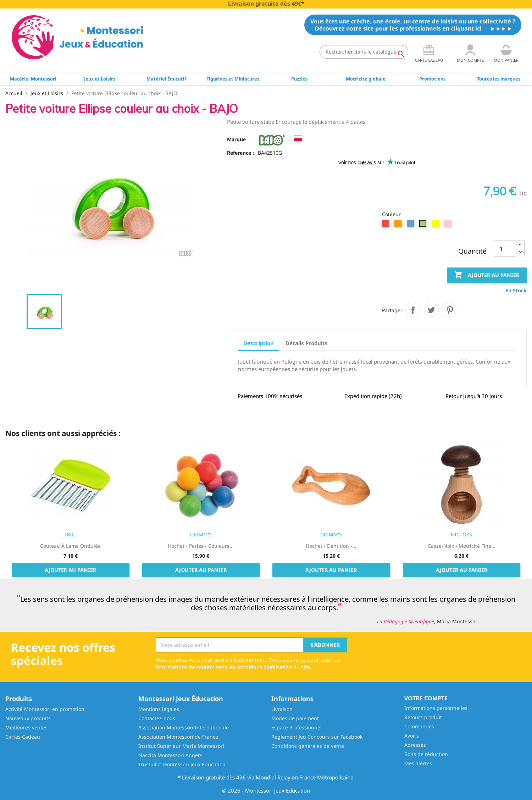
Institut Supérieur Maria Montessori (181, 746)
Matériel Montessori (33, 79)
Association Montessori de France (178, 737)
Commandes (419, 726)
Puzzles (299, 79)
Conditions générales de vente (308, 746)
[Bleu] (411, 225)
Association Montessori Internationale (184, 727)
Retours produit (423, 717)
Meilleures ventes (26, 727)
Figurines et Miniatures (233, 79)
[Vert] (424, 225)
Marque (236, 139)
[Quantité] (505, 249)
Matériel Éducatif (166, 79)
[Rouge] (386, 225)
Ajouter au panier (487, 275)
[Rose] (448, 225)
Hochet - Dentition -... (331, 546)
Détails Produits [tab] (307, 343)
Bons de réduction (426, 754)
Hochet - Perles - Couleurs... (201, 546)
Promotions (432, 79)
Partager (412, 310)
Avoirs (412, 736)
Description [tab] (259, 343)
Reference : (240, 153)
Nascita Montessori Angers (170, 755)
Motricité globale (366, 79)
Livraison (282, 709)
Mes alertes (418, 763)
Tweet (431, 310)
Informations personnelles (436, 708)
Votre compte (426, 698)
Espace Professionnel (297, 727)
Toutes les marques (499, 79)
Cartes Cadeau (23, 737)
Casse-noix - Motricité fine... (462, 546)
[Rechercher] (364, 52)
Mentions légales (159, 709)
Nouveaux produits (28, 718)
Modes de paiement (295, 718)
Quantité (472, 251)
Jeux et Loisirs (100, 79)
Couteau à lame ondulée (70, 546)
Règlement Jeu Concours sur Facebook (317, 737)
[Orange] (399, 225)
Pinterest (449, 310)
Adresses (415, 745)
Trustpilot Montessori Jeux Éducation (182, 764)
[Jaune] (436, 225)
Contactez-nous (157, 718)
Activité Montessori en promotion (45, 709)
